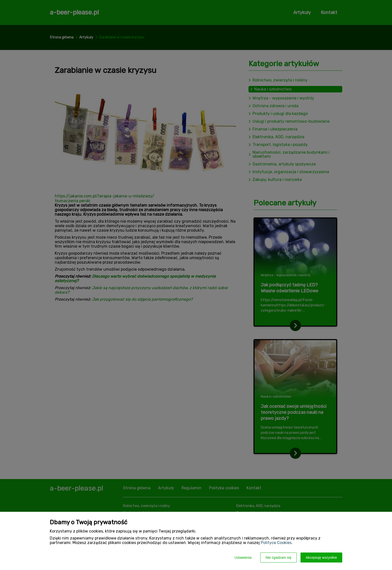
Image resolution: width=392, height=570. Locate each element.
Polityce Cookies (276, 543)
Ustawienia (243, 558)
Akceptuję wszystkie (321, 558)
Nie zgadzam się (278, 558)
